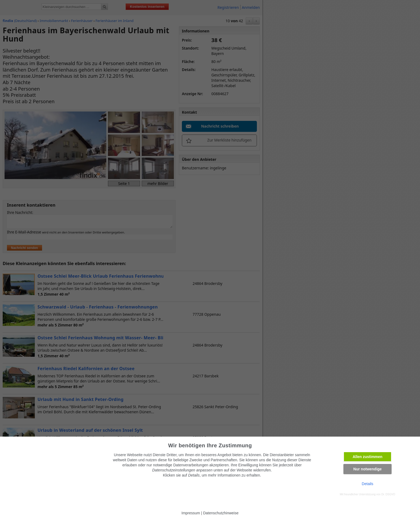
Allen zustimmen (367, 457)
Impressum (191, 513)
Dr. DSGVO (388, 494)
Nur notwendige (367, 469)
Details (368, 484)
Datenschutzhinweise (221, 513)
